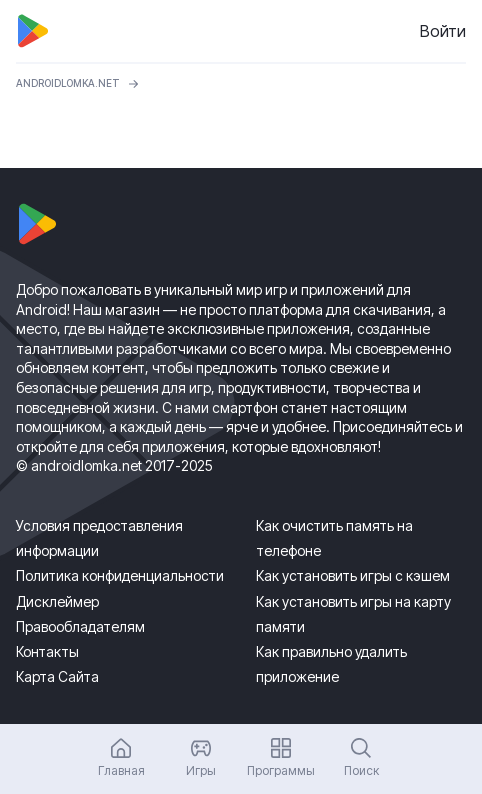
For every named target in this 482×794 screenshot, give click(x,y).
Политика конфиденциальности (120, 575)
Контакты (47, 651)
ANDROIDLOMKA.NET (68, 83)
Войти (443, 31)
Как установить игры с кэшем (353, 575)
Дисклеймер (57, 601)
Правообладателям (80, 626)
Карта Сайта (57, 676)
